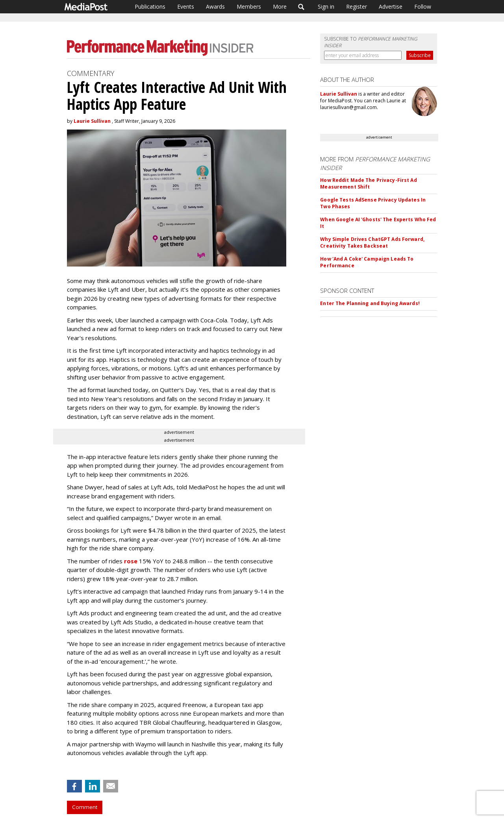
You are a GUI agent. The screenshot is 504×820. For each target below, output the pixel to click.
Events (186, 6)
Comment (85, 807)
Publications (150, 6)
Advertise (391, 6)
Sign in (326, 6)
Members (249, 6)
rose (131, 561)
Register (357, 6)
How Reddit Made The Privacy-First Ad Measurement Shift (368, 183)
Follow (423, 6)
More (280, 6)
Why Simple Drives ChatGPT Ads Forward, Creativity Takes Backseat (372, 242)
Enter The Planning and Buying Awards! (370, 303)
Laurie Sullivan (92, 121)
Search (301, 7)
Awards (215, 6)
